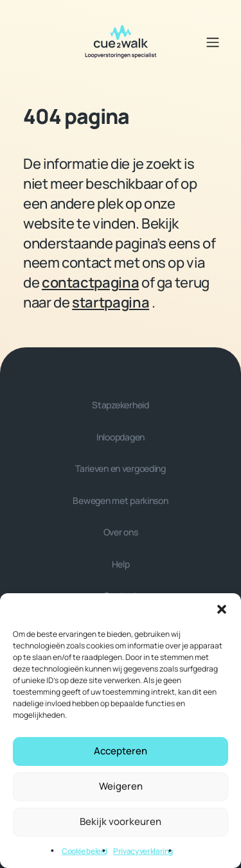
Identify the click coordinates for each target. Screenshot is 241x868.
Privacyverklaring (143, 851)
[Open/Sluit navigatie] (213, 42)
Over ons (121, 532)
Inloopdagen (121, 437)
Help (121, 564)
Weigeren (121, 786)
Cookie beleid (84, 851)
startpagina (111, 302)
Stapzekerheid (120, 405)
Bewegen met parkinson (120, 500)
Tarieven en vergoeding (121, 468)
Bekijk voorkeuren (121, 821)
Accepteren (121, 751)
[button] (222, 609)
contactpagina (90, 282)
